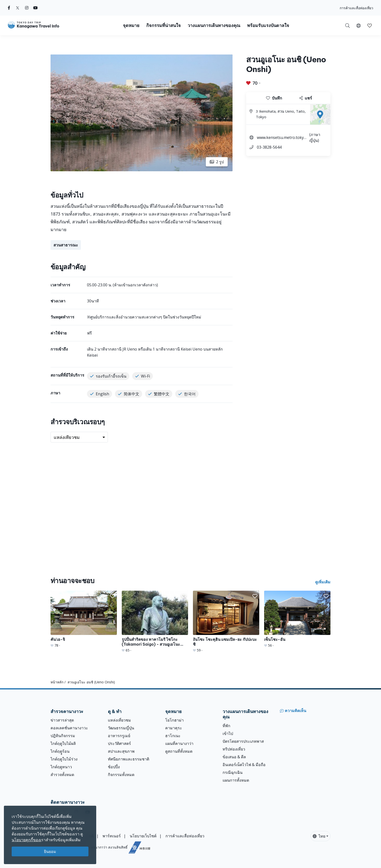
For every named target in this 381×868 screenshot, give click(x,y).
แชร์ (306, 98)
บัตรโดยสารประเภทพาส (243, 741)
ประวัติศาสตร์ (119, 743)
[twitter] (18, 8)
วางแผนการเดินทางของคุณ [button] (214, 25)
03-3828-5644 (269, 147)
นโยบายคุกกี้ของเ (26, 840)
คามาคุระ (174, 728)
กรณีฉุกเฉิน (233, 772)
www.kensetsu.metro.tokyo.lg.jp (282, 138)
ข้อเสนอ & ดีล (234, 757)
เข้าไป (228, 733)
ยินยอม (50, 851)
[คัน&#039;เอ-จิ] (84, 619)
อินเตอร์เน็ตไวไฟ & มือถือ (244, 765)
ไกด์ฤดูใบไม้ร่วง (64, 759)
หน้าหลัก (57, 682)
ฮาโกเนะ (173, 736)
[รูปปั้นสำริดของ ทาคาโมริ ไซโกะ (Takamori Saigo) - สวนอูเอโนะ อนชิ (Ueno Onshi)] (155, 622)
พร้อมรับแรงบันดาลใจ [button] (268, 25)
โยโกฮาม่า (174, 720)
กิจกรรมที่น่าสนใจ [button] (164, 25)
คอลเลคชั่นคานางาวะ (69, 728)
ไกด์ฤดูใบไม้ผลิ (63, 743)
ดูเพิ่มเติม (323, 582)
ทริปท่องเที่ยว (234, 749)
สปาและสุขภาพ (121, 751)
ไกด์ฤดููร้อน (60, 751)
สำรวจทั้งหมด (62, 775)
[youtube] (35, 8)
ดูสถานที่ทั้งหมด (179, 751)
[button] (359, 25)
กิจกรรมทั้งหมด (121, 775)
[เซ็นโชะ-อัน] (297, 619)
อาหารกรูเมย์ (119, 736)
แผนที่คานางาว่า (179, 743)
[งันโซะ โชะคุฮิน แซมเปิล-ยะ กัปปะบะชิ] (226, 622)
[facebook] (9, 8)
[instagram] (27, 8)
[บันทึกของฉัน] (370, 25)
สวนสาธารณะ (66, 245)
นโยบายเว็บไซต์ (143, 836)
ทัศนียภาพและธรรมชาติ (129, 759)
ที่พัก (226, 726)
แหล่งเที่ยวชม (119, 720)
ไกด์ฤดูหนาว (61, 767)
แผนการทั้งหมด (236, 780)
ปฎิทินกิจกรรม (63, 736)
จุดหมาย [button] (131, 25)
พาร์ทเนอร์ (112, 836)
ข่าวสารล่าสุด (62, 720)
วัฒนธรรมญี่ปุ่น (121, 728)
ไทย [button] (319, 836)
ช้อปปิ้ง (114, 767)
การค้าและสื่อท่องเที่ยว (356, 8)
